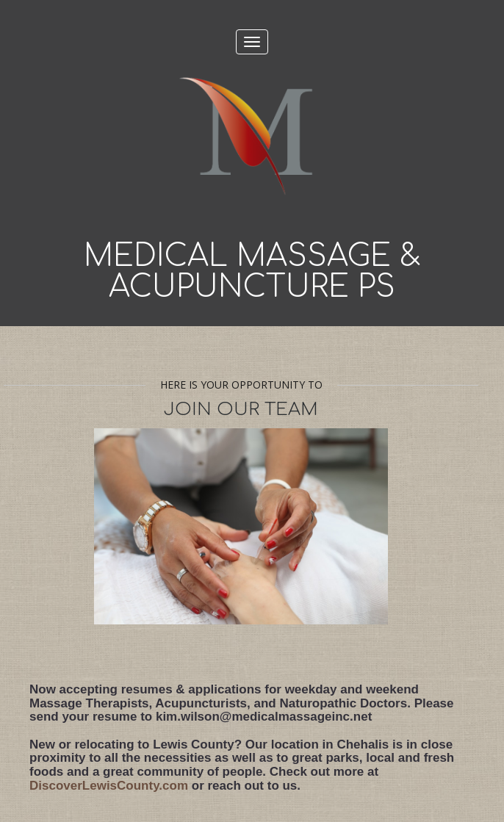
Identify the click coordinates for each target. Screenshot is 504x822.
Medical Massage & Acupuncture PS (252, 272)
